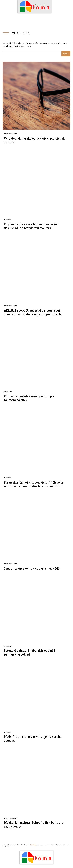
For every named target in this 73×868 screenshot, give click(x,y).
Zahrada (8, 392)
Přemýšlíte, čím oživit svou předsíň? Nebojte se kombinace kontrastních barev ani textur (34, 484)
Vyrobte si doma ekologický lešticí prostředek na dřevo (34, 140)
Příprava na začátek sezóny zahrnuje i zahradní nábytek (29, 398)
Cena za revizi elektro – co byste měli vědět (32, 568)
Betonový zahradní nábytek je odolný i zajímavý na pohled (29, 652)
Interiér (8, 220)
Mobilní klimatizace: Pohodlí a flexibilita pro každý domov (34, 824)
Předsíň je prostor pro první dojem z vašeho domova (33, 738)
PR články (33, 845)
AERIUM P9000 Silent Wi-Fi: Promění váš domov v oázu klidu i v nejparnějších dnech (32, 312)
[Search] (66, 54)
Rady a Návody (11, 134)
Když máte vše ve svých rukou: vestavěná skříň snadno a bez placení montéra (31, 226)
